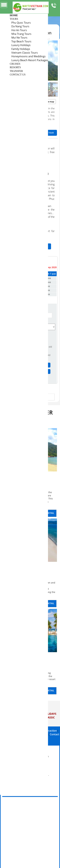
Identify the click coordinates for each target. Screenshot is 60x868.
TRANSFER (16, 71)
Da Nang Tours (20, 26)
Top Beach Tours (21, 41)
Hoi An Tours (19, 30)
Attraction (51, 731)
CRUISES (15, 64)
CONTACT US (18, 75)
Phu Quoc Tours (21, 23)
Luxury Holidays (21, 45)
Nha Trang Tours (21, 34)
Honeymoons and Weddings (28, 56)
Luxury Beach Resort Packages (30, 60)
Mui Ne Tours (19, 38)
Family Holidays (21, 49)
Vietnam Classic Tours (25, 53)
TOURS (14, 19)
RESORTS (15, 67)
